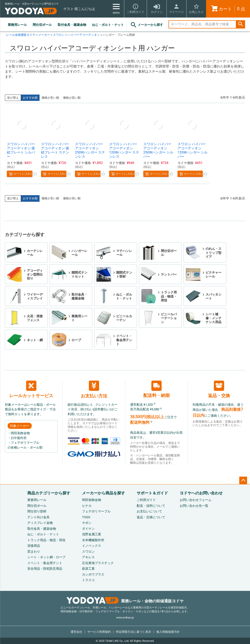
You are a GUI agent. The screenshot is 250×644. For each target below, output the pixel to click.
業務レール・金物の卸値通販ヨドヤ (125, 601)
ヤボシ (87, 523)
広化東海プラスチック (98, 563)
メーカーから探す (146, 25)
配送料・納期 (156, 389)
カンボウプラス (93, 574)
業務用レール (17, 25)
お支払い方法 (94, 389)
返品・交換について (151, 517)
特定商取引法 (134, 632)
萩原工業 (88, 569)
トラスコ (88, 580)
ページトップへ (243, 481)
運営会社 (76, 632)
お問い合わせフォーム (196, 500)
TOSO (86, 517)
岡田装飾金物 (92, 500)
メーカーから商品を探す (104, 493)
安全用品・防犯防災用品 (45, 569)
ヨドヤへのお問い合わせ (201, 493)
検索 (240, 24)
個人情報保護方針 (168, 632)
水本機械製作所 (93, 540)
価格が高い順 (72, 98)
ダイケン (88, 529)
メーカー (44, 35)
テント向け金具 (38, 517)
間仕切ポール (42, 25)
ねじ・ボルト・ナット (108, 25)
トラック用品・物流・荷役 (46, 540)
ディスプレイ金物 (40, 523)
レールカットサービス (31, 389)
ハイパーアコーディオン (84, 35)
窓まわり (34, 552)
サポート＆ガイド (152, 493)
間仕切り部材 (37, 511)
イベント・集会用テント (45, 563)
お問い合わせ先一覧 (194, 506)
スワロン (59, 35)
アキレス (88, 557)
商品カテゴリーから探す (49, 493)
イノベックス (92, 546)
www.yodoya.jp (125, 618)
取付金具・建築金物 (72, 25)
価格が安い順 (50, 98)
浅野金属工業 (92, 534)
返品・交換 (219, 389)
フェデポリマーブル (96, 511)
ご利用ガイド (146, 500)
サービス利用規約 (99, 632)
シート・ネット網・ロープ (46, 557)
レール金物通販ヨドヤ (21, 35)
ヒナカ (87, 506)
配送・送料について (151, 506)
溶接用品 (34, 546)
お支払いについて (149, 511)
